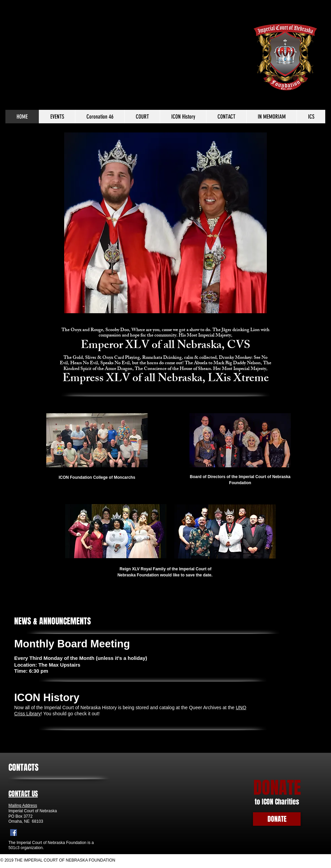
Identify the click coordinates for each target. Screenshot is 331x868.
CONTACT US (23, 794)
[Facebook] (14, 833)
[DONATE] (277, 819)
